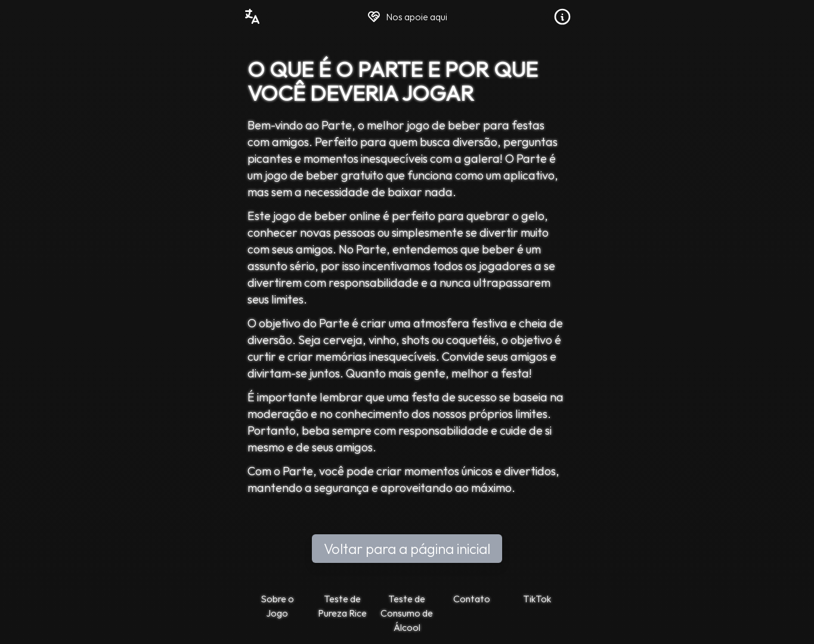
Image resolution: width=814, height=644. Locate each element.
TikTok (537, 599)
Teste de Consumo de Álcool (407, 613)
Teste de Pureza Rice (342, 606)
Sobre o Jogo (277, 606)
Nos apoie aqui (407, 17)
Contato (472, 599)
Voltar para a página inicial (407, 549)
